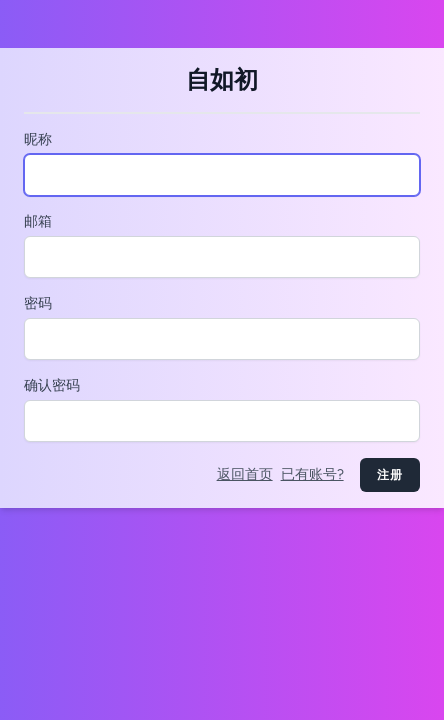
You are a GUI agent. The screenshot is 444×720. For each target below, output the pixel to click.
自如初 (222, 79)
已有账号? (312, 474)
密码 (38, 303)
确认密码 (52, 385)
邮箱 (38, 221)
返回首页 (245, 474)
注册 (390, 475)
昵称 (38, 139)
